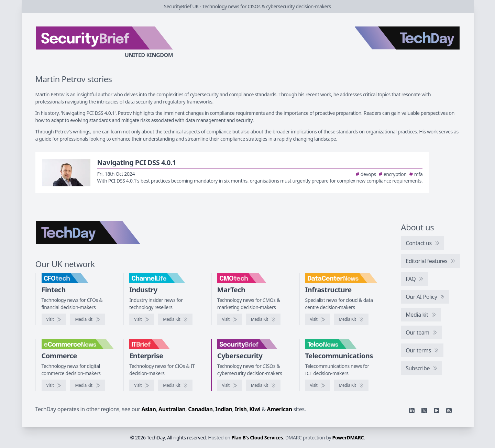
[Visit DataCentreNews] (318, 319)
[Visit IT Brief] (142, 385)
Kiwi (255, 409)
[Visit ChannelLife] (142, 319)
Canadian (200, 409)
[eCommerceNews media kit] (87, 385)
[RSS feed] (449, 411)
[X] (424, 411)
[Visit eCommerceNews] (54, 385)
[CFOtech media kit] (87, 319)
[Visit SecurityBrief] (230, 385)
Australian (172, 409)
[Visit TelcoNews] (318, 385)
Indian (224, 409)
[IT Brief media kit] (175, 385)
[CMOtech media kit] (263, 319)
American (280, 409)
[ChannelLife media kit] (175, 319)
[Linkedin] (412, 411)
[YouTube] (437, 411)
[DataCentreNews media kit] (351, 319)
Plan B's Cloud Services (257, 438)
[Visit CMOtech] (230, 319)
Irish (241, 409)
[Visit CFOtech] (54, 319)
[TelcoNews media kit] (351, 385)
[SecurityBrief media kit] (263, 385)
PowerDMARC (348, 438)
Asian (149, 409)
